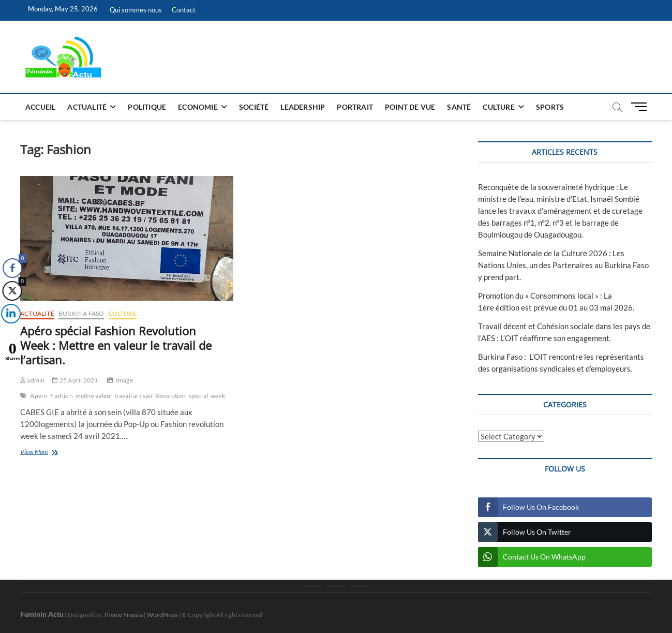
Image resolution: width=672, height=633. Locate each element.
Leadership (303, 107)
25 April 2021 (75, 380)
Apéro (39, 396)
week (218, 396)
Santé (459, 107)
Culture (498, 107)
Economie (198, 107)
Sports (550, 107)
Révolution (171, 396)
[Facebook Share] (12, 268)
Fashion (61, 396)
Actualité (87, 107)
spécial (198, 396)
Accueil (40, 107)
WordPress (162, 615)
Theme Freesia (123, 615)
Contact (184, 10)
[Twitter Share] (11, 291)
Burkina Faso (81, 313)
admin (32, 380)
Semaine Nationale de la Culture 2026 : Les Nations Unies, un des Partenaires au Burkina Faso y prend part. (563, 265)
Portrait (355, 107)
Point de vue (410, 107)
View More (48, 453)
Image (124, 380)
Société (254, 107)
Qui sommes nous (136, 10)
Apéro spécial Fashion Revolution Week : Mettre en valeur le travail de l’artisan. (116, 345)
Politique (147, 107)
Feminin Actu (42, 614)
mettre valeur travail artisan (114, 396)
